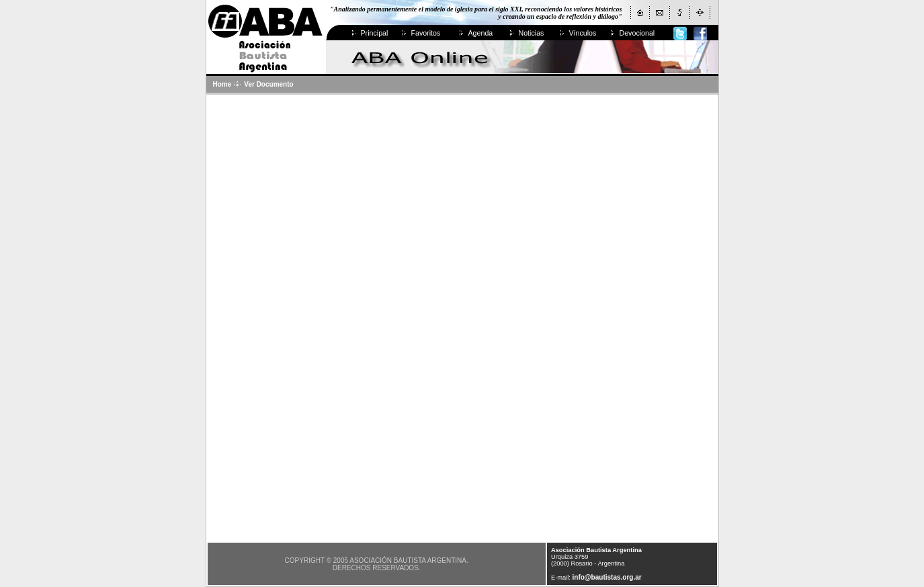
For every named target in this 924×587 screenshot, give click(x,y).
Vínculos (583, 33)
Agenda (481, 33)
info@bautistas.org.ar (607, 577)
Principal (375, 33)
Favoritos (426, 33)
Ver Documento (268, 84)
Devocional (637, 33)
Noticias (532, 33)
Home (222, 84)
